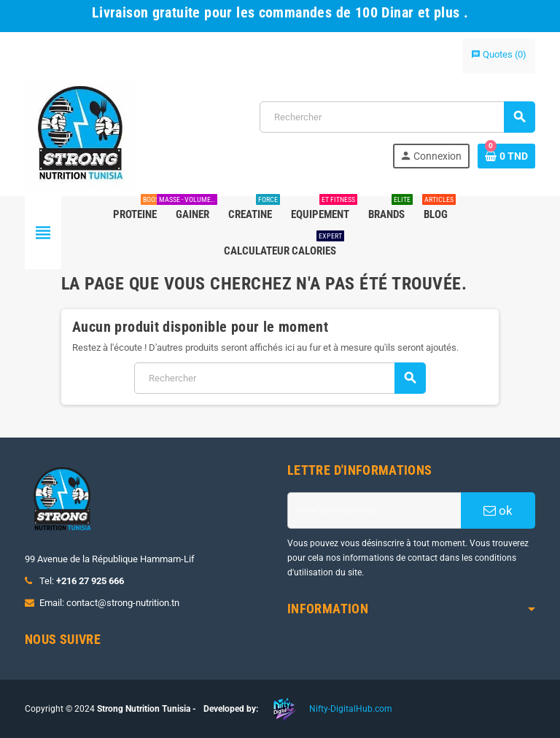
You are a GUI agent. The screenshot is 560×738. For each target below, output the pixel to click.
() (499, 54)
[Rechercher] (397, 117)
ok (498, 510)
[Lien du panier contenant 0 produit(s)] (506, 156)
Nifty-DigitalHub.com (351, 709)
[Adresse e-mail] (374, 510)
